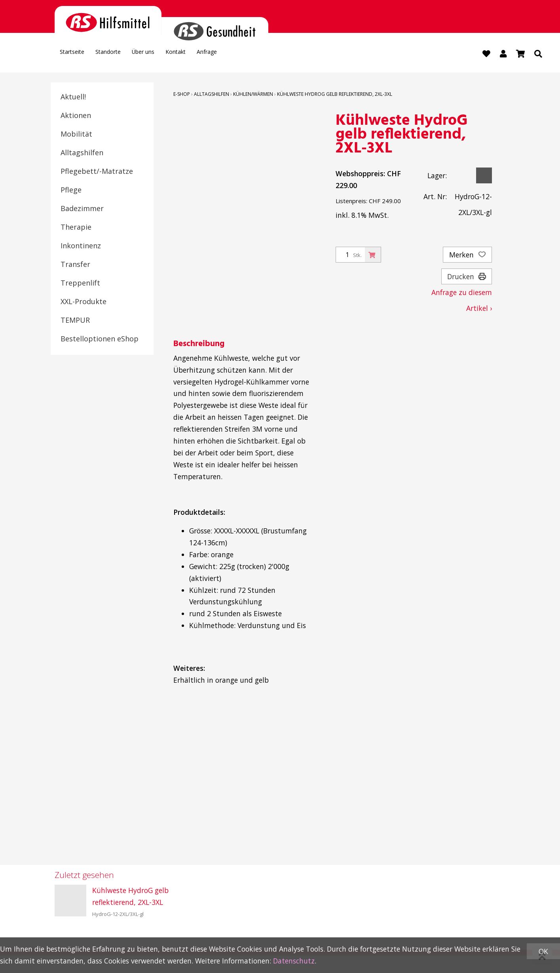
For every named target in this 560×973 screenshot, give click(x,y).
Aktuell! (73, 98)
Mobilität (76, 135)
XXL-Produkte (84, 303)
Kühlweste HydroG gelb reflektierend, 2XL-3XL (335, 95)
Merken (467, 255)
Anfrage (251, 55)
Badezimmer (82, 209)
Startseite (77, 55)
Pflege (71, 191)
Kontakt (211, 55)
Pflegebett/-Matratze (97, 172)
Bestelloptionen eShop (100, 340)
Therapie (76, 228)
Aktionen (76, 116)
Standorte (124, 55)
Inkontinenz (81, 247)
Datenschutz (294, 961)
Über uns (169, 55)
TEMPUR (75, 321)
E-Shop (182, 95)
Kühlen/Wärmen (253, 95)
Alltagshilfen (82, 154)
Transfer (75, 265)
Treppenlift (80, 284)
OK (543, 951)
